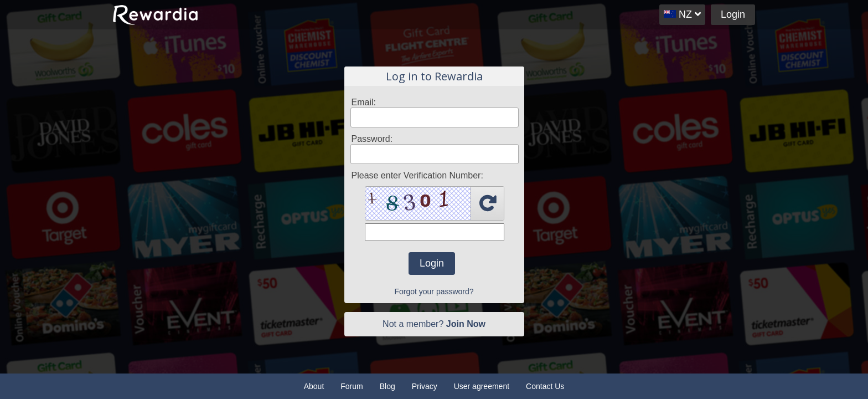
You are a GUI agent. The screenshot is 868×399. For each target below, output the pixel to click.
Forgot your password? (434, 291)
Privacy (425, 386)
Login (733, 14)
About (314, 386)
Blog (387, 386)
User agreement (482, 386)
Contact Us (545, 386)
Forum (352, 386)
